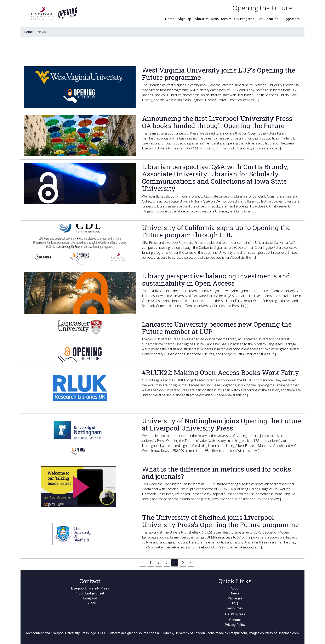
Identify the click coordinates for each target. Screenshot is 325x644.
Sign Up (184, 19)
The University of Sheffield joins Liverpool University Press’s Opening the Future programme (220, 521)
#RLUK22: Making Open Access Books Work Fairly (221, 372)
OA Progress (244, 19)
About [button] (200, 19)
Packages (235, 598)
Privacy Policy (235, 625)
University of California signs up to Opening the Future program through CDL (216, 231)
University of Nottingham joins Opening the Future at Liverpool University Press (222, 424)
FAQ (235, 603)
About (235, 588)
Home (170, 19)
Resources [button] (220, 19)
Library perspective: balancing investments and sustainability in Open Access (216, 279)
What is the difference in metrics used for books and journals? (216, 473)
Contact (235, 620)
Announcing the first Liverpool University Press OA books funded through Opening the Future (217, 122)
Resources (235, 608)
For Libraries (268, 19)
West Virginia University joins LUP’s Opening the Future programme (219, 74)
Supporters (290, 19)
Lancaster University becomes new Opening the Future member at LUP (217, 328)
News (235, 593)
